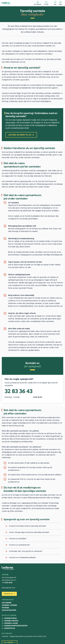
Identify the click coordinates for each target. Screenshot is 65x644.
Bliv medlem (38, 4)
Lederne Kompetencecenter (16, 626)
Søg (55, 4)
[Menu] (60, 3)
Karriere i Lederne (9, 605)
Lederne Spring (10, 618)
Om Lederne (7, 603)
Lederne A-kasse (11, 623)
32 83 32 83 (8, 583)
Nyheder (5, 608)
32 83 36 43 (19, 391)
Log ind (46, 4)
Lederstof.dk (10, 628)
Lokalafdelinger (9, 610)
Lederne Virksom (11, 621)
